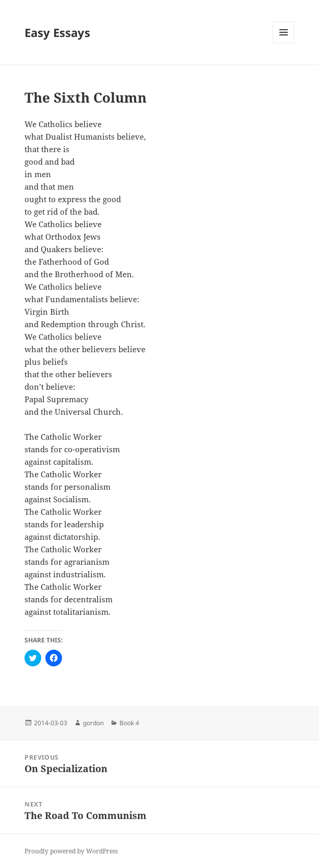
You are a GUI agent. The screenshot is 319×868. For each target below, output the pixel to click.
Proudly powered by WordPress (71, 851)
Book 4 (129, 723)
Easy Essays (57, 32)
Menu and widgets (284, 43)
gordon (93, 723)
